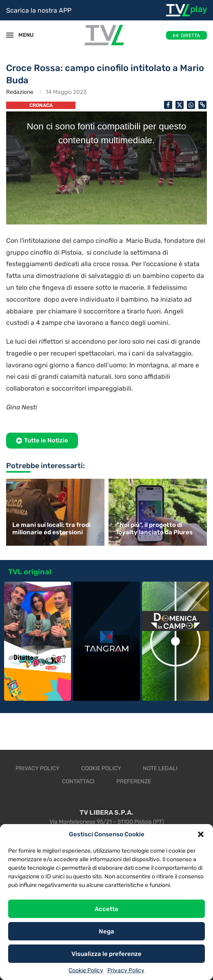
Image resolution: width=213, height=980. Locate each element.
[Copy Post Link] (202, 105)
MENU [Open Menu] (22, 35)
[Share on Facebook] (168, 105)
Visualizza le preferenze (106, 954)
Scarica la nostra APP (39, 10)
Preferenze (134, 781)
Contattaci (78, 781)
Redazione (20, 92)
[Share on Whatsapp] (191, 105)
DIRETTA (190, 36)
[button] (201, 834)
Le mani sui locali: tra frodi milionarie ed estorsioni (51, 529)
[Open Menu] (10, 35)
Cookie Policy (86, 970)
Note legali (160, 768)
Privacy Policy (126, 970)
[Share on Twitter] (180, 105)
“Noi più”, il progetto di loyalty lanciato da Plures (155, 529)
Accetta (106, 909)
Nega (106, 931)
